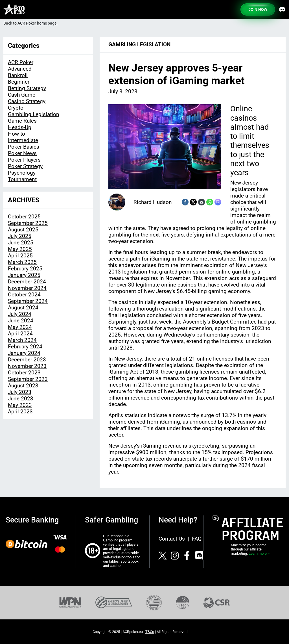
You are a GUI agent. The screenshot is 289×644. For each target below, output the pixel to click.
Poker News (22, 153)
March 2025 (22, 262)
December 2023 (27, 360)
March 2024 (22, 340)
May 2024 (20, 327)
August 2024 (23, 308)
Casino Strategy (27, 101)
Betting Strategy (27, 88)
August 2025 (23, 230)
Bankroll (18, 75)
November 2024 (27, 288)
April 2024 (20, 334)
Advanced (20, 69)
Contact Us (172, 539)
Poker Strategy (25, 166)
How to (17, 134)
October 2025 (24, 217)
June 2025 (21, 243)
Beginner (19, 82)
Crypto (16, 108)
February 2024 (25, 347)
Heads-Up (20, 127)
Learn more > (259, 553)
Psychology (22, 173)
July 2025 (20, 236)
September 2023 (28, 379)
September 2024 (28, 301)
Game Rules (22, 121)
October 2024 (24, 295)
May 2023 (20, 405)
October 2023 (24, 373)
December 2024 (27, 282)
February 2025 (25, 269)
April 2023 (20, 412)
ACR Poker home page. (38, 23)
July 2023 (20, 392)
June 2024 (21, 321)
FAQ (197, 539)
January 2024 (24, 353)
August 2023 (23, 386)
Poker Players (24, 160)
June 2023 (21, 399)
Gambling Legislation (34, 114)
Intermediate (23, 140)
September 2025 (28, 223)
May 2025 (20, 249)
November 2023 (27, 366)
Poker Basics (24, 147)
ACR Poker (21, 62)
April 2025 (20, 256)
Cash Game (22, 95)
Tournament (22, 179)
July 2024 (20, 314)
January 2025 (24, 275)
